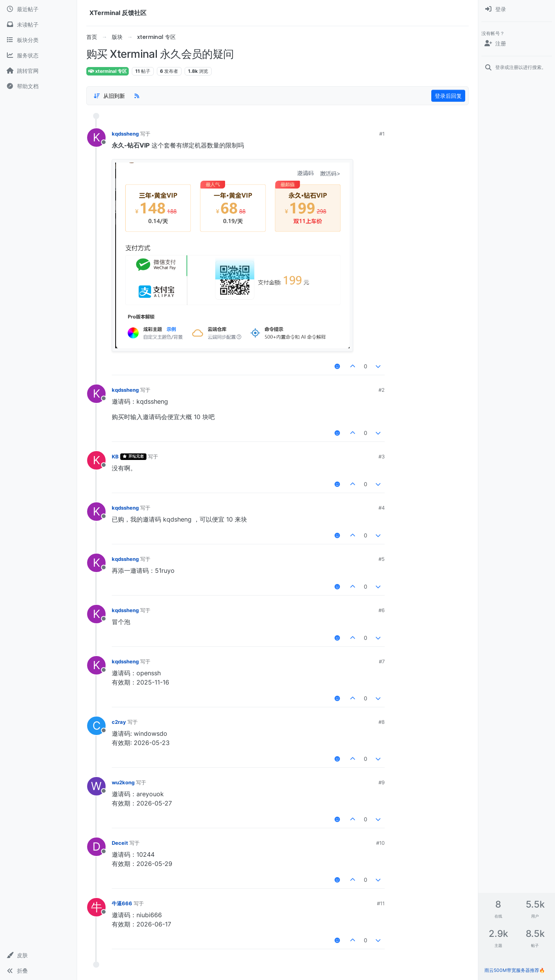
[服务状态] (38, 55)
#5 (382, 559)
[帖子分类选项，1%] (109, 96)
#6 (382, 610)
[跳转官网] (38, 71)
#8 (382, 722)
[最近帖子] (38, 9)
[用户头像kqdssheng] (96, 138)
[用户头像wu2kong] (96, 786)
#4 (382, 508)
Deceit (120, 843)
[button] (38, 955)
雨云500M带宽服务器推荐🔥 (515, 970)
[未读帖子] (38, 25)
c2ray (119, 722)
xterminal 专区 (108, 71)
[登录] (517, 9)
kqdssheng (125, 134)
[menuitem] (517, 9)
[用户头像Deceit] (96, 847)
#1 (382, 134)
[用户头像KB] (96, 460)
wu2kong (123, 782)
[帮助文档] (38, 86)
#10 (380, 843)
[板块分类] (38, 40)
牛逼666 (122, 903)
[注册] (517, 44)
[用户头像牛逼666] (96, 907)
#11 (381, 903)
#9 (382, 782)
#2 (382, 390)
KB (115, 456)
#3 (382, 456)
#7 (382, 661)
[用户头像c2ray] (96, 726)
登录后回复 (448, 96)
